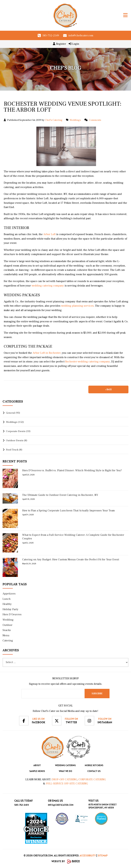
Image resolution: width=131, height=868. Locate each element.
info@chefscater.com (81, 35)
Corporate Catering (92, 779)
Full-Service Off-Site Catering (67, 784)
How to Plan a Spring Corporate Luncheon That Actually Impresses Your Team (68, 511)
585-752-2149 (51, 35)
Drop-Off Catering (64, 779)
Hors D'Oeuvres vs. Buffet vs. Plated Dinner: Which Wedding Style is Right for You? (72, 470)
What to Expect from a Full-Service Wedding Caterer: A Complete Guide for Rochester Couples (73, 537)
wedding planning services (77, 306)
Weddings (75, 120)
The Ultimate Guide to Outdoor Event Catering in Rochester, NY (60, 495)
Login (74, 44)
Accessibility (88, 855)
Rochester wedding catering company (87, 362)
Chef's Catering (54, 120)
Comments (95, 120)
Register (59, 44)
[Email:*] (53, 694)
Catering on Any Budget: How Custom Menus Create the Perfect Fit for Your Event (71, 559)
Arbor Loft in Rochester (46, 353)
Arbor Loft (49, 234)
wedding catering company (47, 286)
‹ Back (108, 389)
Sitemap (103, 855)
